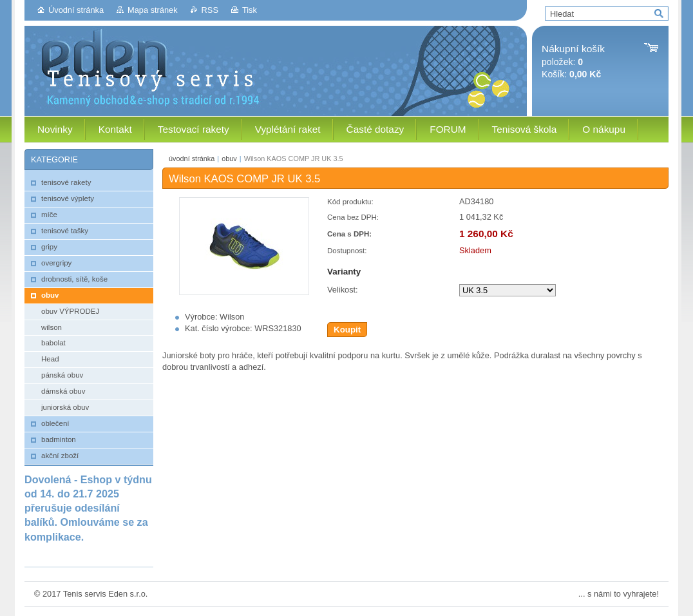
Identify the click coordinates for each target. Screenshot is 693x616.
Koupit (347, 330)
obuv (229, 159)
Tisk (250, 10)
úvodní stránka (192, 159)
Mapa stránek (153, 10)
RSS (210, 10)
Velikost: (343, 290)
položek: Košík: (573, 62)
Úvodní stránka (76, 10)
